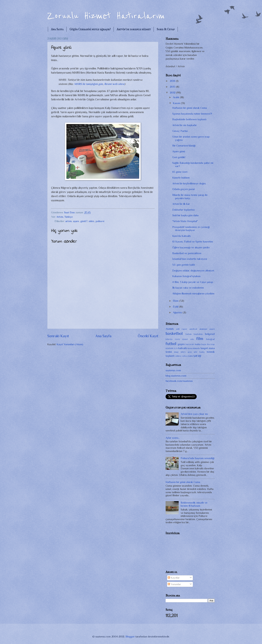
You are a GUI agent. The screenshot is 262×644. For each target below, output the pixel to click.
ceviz (177, 339)
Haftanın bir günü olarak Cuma (190, 108)
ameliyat (193, 329)
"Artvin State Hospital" (185, 221)
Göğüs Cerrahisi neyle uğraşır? (90, 29)
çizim (190, 356)
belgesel (210, 334)
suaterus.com (173, 370)
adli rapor (182, 329)
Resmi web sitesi (114, 84)
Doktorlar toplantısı (183, 210)
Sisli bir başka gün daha (185, 215)
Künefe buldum (181, 178)
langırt (204, 348)
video (178, 356)
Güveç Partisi (180, 131)
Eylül (176, 307)
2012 (173, 93)
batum (189, 334)
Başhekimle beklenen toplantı (189, 119)
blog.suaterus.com (176, 376)
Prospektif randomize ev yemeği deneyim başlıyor (191, 229)
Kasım (177, 103)
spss (190, 352)
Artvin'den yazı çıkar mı (194, 414)
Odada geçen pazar (184, 189)
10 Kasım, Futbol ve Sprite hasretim (193, 242)
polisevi (100, 221)
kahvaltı (183, 348)
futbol (171, 344)
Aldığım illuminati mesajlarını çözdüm (193, 293)
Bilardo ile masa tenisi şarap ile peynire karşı (190, 197)
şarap (197, 356)
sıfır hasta (199, 352)
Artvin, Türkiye (65, 217)
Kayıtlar (174, 578)
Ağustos (178, 312)
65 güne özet (180, 172)
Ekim (176, 301)
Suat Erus (70, 212)
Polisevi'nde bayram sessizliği (198, 458)
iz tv (176, 348)
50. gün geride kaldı (184, 265)
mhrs (91, 221)
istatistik (169, 348)
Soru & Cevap (166, 29)
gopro (181, 344)
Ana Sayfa (57, 29)
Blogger (130, 637)
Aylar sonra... (173, 438)
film (200, 338)
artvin (69, 221)
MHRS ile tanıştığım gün (89, 84)
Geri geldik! (179, 157)
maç (176, 352)
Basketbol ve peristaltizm (187, 253)
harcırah (190, 344)
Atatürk (170, 329)
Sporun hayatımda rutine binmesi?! (192, 114)
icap (213, 344)
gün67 (84, 221)
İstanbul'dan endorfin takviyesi (190, 259)
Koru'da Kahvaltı (181, 236)
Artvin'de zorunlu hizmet (134, 29)
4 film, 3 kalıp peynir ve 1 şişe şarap (193, 282)
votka (184, 356)
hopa (204, 344)
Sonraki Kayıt (58, 336)
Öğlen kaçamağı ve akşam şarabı (191, 247)
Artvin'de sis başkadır (184, 125)
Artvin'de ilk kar (181, 204)
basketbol (174, 333)
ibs (208, 344)
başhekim (198, 334)
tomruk (211, 352)
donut (185, 339)
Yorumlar (174, 584)
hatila (198, 344)
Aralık (176, 97)
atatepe (203, 329)
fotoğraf (210, 339)
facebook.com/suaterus (179, 381)
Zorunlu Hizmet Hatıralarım (106, 16)
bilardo (169, 339)
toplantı (170, 356)
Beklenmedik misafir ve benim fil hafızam (194, 504)
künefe (196, 348)
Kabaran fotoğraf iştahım (186, 276)
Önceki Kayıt (148, 336)
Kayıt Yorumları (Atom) (70, 344)
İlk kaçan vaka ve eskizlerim (188, 288)
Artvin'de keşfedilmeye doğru (189, 183)
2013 (173, 87)
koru (190, 348)
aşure (76, 221)
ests (192, 339)
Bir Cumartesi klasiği (184, 146)
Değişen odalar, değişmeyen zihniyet (193, 271)
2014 (173, 81)
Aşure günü (179, 151)
